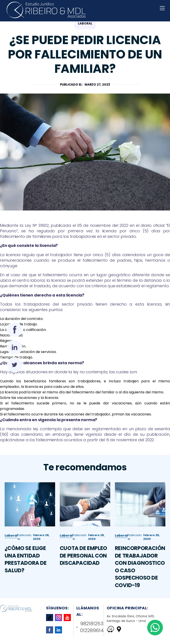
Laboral (11, 542)
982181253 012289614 (90, 627)
